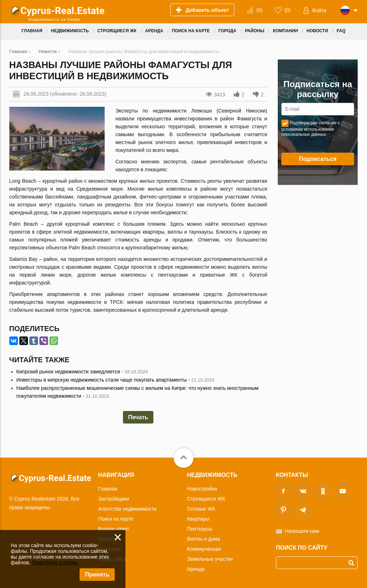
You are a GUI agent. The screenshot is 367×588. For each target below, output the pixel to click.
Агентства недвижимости (127, 509)
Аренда (196, 569)
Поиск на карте (116, 519)
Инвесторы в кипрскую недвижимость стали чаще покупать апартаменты (102, 380)
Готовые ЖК (201, 509)
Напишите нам (302, 531)
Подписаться (318, 159)
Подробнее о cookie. (55, 563)
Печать (138, 417)
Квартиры (198, 519)
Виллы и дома (204, 539)
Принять (97, 575)
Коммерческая (204, 549)
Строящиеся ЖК (206, 499)
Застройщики (114, 499)
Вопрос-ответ (114, 529)
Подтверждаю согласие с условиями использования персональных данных (311, 129)
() (259, 10)
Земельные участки (210, 559)
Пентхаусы (200, 529)
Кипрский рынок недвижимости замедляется (68, 372)
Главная (108, 489)
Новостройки (202, 489)
